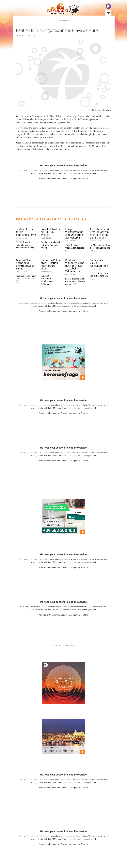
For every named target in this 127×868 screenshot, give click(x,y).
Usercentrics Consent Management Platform (69, 179)
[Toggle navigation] (19, 8)
